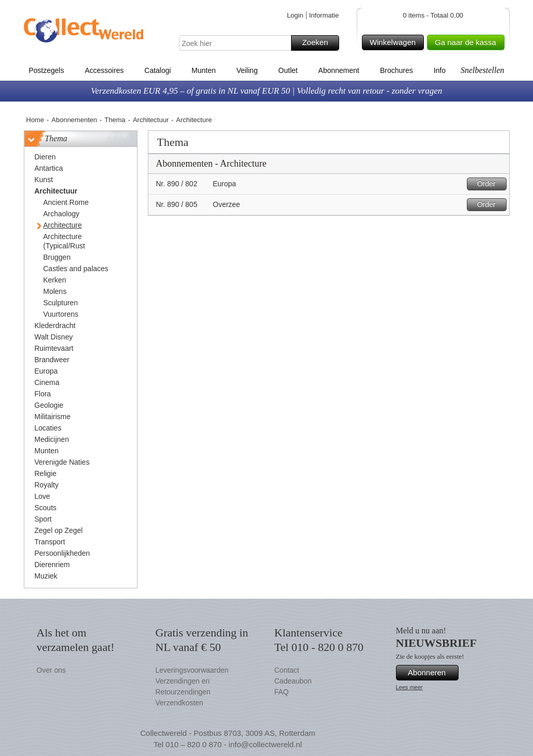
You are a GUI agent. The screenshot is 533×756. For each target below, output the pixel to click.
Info (440, 70)
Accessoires (104, 70)
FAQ (282, 692)
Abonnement (339, 70)
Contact (287, 670)
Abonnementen (74, 120)
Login (295, 15)
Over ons (51, 670)
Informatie (324, 15)
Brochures (397, 70)
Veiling (247, 70)
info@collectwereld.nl (265, 744)
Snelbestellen (482, 70)
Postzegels (47, 70)
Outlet (288, 70)
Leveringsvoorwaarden (192, 670)
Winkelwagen (395, 42)
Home (35, 120)
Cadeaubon (293, 681)
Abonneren (432, 673)
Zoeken (319, 43)
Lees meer (409, 687)
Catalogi (157, 70)
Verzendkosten (180, 703)
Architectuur (151, 120)
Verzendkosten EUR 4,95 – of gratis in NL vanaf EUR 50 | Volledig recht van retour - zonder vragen (267, 91)
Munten (204, 70)
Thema (115, 120)
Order (490, 184)
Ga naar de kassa (468, 42)
